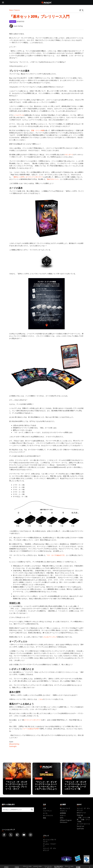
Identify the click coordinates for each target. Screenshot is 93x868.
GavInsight (13, 746)
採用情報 (63, 813)
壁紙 (45, 818)
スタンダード (69, 155)
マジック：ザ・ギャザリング (50, 849)
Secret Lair (81, 826)
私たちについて (65, 808)
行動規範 (17, 867)
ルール (45, 813)
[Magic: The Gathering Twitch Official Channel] (17, 835)
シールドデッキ (19, 115)
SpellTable (80, 829)
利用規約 (6, 867)
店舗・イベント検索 (38, 130)
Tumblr (36, 729)
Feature (17, 10)
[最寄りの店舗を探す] (32, 810)
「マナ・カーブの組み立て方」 (56, 555)
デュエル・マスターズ (50, 845)
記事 (45, 808)
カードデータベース (83, 824)
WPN (62, 818)
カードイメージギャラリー (33, 720)
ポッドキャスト (48, 815)
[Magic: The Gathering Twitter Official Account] (11, 835)
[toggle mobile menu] (3, 2)
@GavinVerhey (14, 744)
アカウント (64, 811)
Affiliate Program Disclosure (66, 821)
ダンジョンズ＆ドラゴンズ (50, 841)
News (11, 10)
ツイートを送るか (28, 729)
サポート (63, 815)
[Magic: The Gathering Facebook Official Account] (4, 835)
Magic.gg (80, 815)
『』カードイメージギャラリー (28, 177)
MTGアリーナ (81, 813)
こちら (41, 699)
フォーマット (47, 811)
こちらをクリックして (50, 637)
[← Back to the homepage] (47, 2)
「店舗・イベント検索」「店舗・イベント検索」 (83, 819)
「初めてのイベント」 (53, 179)
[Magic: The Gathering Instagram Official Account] (31, 835)
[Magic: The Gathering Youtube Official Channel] (24, 835)
